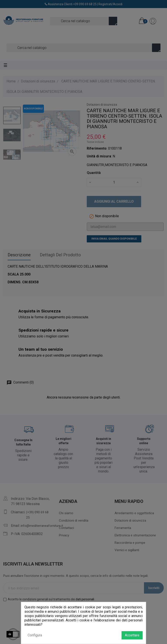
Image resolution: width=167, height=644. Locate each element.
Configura (35, 635)
